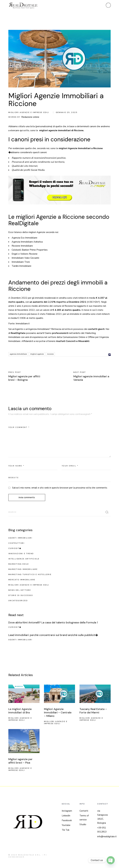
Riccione (50, 354)
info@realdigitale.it (107, 837)
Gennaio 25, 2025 (67, 112)
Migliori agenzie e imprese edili (29, 112)
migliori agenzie (37, 354)
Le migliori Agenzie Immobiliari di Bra (20, 711)
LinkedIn (66, 816)
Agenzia (32, 329)
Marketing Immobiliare (23, 569)
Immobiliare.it (23, 324)
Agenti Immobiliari (20, 538)
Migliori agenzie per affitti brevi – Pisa (20, 761)
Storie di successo (21, 595)
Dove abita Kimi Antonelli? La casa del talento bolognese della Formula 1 (53, 622)
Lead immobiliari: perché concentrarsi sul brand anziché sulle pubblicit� (53, 635)
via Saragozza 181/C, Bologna (102, 817)
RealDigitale (18, 333)
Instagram (67, 811)
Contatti (84, 811)
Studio (83, 824)
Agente (19, 329)
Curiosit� (15, 548)
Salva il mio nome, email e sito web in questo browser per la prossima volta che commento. (60, 488)
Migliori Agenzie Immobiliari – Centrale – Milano (58, 712)
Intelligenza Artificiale (24, 559)
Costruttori (16, 543)
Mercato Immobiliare (22, 580)
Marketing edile (19, 564)
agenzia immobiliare (18, 354)
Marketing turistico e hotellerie (30, 574)
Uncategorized (18, 601)
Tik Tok (66, 830)
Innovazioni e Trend (21, 554)
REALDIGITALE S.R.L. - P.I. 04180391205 (28, 856)
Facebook (67, 820)
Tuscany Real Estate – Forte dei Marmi (93, 711)
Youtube (66, 825)
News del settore (20, 590)
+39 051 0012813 (102, 830)
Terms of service (84, 818)
